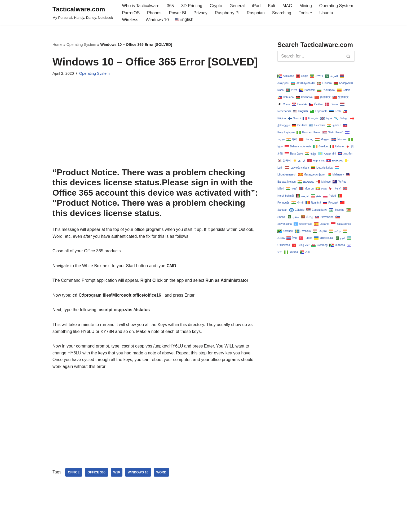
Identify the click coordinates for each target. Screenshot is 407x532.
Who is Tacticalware (141, 6)
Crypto (216, 6)
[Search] (310, 56)
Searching (282, 13)
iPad (256, 6)
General (237, 6)
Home (57, 45)
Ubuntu (326, 13)
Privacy (200, 13)
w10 (117, 472)
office (74, 472)
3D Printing (192, 6)
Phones (154, 13)
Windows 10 (157, 20)
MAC (287, 6)
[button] (311, 13)
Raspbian (256, 13)
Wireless (130, 20)
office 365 (96, 472)
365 (171, 6)
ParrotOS (131, 13)
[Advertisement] (157, 130)
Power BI (177, 13)
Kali (271, 6)
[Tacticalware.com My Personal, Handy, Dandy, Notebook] (83, 13)
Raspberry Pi (227, 13)
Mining (306, 6)
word (161, 472)
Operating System (336, 6)
